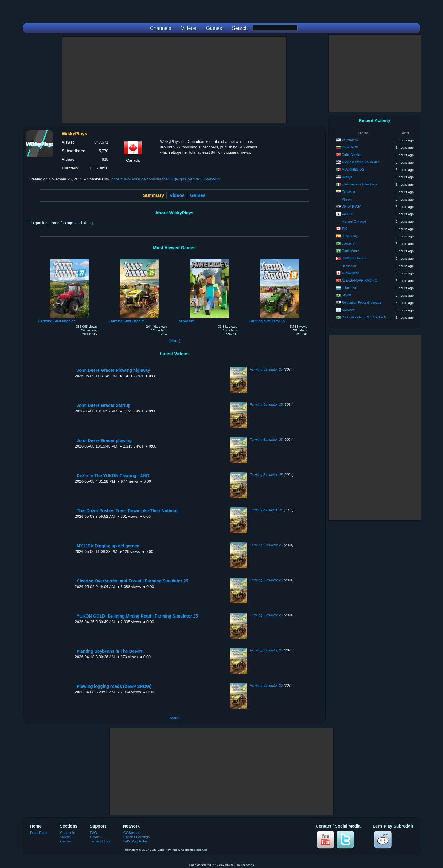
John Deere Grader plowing (104, 441)
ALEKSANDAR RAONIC (359, 280)
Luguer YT (349, 243)
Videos (177, 195)
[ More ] (174, 341)
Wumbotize (350, 140)
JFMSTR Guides (354, 258)
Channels (68, 833)
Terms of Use (100, 841)
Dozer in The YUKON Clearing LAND (113, 476)
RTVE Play (350, 236)
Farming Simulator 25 (266, 369)
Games (198, 195)
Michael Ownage (354, 221)
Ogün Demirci (352, 155)
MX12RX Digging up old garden (108, 546)
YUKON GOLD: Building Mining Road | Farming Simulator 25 (137, 616)
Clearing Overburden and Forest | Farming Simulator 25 (132, 581)
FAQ (94, 833)
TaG (345, 229)
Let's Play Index (136, 841)
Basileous (349, 266)
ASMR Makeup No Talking (360, 162)
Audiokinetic (350, 273)
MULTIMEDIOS (353, 169)
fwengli (347, 177)
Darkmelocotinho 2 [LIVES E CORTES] (370, 317)
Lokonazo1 (350, 288)
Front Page (39, 833)
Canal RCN (350, 147)
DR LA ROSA (352, 206)
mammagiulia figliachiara (360, 184)
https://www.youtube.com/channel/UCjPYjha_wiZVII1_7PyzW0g (166, 179)
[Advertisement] (174, 80)
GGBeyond (132, 833)
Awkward (348, 310)
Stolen (346, 295)
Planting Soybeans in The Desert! (110, 651)
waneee (347, 214)
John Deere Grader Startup (104, 406)
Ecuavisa (348, 192)
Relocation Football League (362, 302)
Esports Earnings (136, 837)
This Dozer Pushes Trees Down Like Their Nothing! (128, 511)
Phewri (347, 199)
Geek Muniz (351, 251)
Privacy (96, 837)
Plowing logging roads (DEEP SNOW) (114, 686)
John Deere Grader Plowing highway (113, 370)
